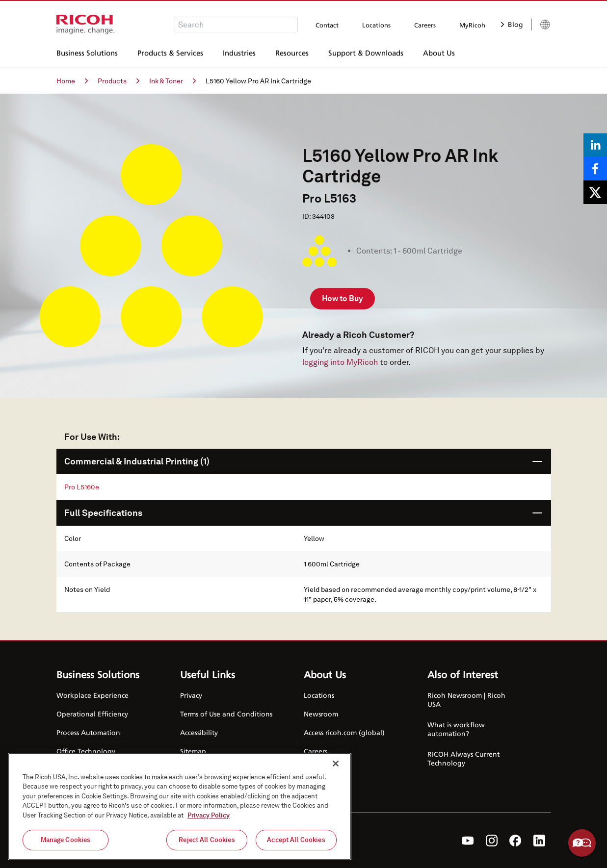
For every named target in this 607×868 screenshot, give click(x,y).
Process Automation (88, 732)
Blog (512, 24)
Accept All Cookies (296, 840)
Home (72, 81)
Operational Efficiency (92, 714)
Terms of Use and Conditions (226, 714)
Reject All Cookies (207, 840)
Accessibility (199, 732)
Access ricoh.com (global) (344, 732)
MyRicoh (472, 25)
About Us (439, 53)
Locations (376, 25)
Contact (327, 25)
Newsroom (321, 714)
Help (582, 843)
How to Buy (343, 298)
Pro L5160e (82, 487)
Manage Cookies (66, 840)
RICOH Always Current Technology (463, 758)
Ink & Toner (172, 81)
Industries (239, 53)
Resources (292, 53)
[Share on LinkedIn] (595, 145)
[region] (180, 806)
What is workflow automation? (456, 729)
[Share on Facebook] (595, 169)
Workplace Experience (92, 695)
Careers (425, 25)
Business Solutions (87, 53)
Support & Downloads (366, 53)
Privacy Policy (209, 815)
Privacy (191, 695)
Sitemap (193, 751)
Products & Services (170, 53)
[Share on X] (595, 192)
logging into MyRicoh (340, 362)
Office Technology (86, 751)
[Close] (336, 764)
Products (119, 81)
